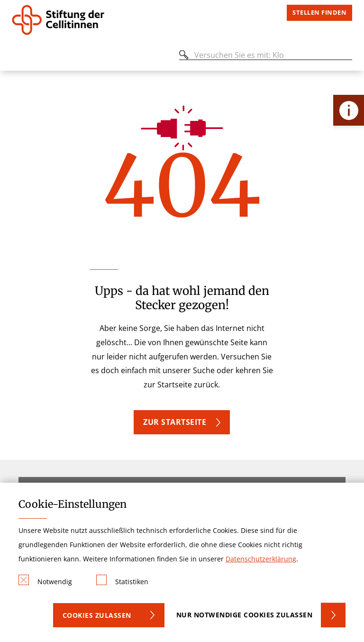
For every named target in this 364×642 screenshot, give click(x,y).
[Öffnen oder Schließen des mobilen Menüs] (17, 57)
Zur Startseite (175, 422)
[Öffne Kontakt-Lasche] (349, 110)
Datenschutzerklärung (261, 559)
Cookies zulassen (97, 615)
